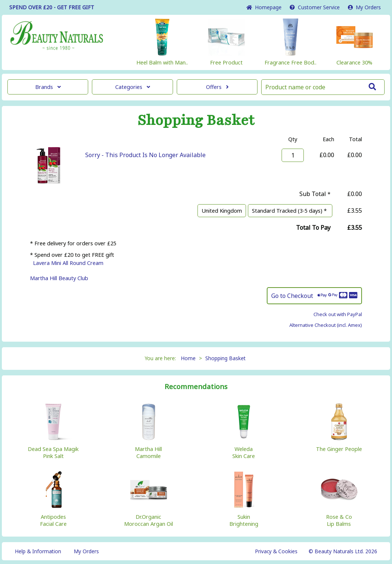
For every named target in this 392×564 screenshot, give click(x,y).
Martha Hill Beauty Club (59, 278)
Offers (217, 87)
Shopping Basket (225, 358)
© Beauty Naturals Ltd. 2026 (343, 551)
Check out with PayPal (338, 314)
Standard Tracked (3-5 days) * (290, 211)
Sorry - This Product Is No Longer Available (145, 155)
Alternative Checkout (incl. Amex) (326, 325)
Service (315, 7)
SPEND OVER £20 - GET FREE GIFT (52, 7)
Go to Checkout (314, 296)
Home (264, 7)
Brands (48, 87)
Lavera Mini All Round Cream (68, 263)
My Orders (364, 7)
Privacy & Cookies (276, 551)
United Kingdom (222, 211)
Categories (133, 87)
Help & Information (38, 551)
